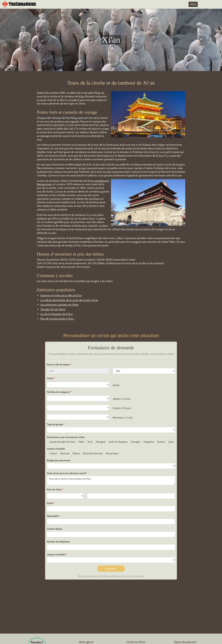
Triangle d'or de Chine (53, 309)
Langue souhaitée (56, 554)
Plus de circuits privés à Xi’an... (58, 319)
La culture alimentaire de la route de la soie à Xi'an (69, 300)
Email (50, 503)
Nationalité (53, 516)
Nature (75, 453)
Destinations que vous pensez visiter (66, 437)
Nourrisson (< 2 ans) (123, 418)
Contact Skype (54, 529)
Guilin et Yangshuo (117, 442)
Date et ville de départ (59, 365)
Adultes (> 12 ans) (121, 399)
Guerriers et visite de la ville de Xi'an (61, 295)
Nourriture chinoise (91, 453)
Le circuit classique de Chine (57, 314)
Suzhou (160, 442)
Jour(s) (116, 385)
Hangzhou (147, 442)
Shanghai (99, 442)
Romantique (111, 453)
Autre (170, 442)
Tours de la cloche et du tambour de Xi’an (111, 480)
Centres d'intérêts (56, 449)
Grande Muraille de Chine (61, 442)
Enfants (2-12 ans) (122, 408)
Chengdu (134, 442)
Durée (50, 378)
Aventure (64, 453)
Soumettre (111, 569)
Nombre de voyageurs (58, 392)
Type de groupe (55, 424)
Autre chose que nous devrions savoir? (67, 473)
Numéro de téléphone (58, 542)
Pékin (80, 442)
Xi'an (82, 96)
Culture (52, 453)
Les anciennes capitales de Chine (59, 305)
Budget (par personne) (58, 460)
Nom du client (54, 489)
